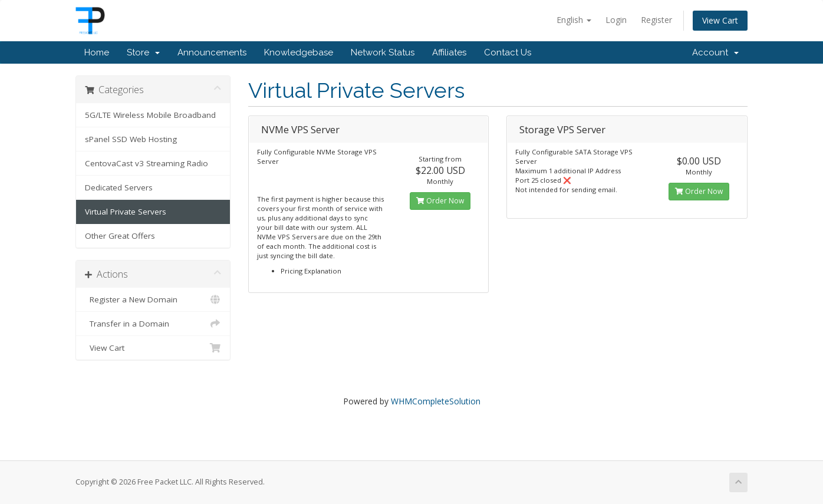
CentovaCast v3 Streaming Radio (147, 163)
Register (656, 20)
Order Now (440, 201)
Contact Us (508, 52)
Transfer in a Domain (153, 324)
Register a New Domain (153, 299)
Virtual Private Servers (126, 212)
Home (97, 52)
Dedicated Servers (119, 187)
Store (143, 52)
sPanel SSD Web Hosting (131, 139)
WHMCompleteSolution (436, 401)
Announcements (212, 52)
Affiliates (449, 52)
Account (715, 52)
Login (616, 20)
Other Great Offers (120, 236)
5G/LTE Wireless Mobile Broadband (150, 115)
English (574, 20)
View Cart (720, 20)
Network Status (383, 52)
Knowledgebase (299, 52)
